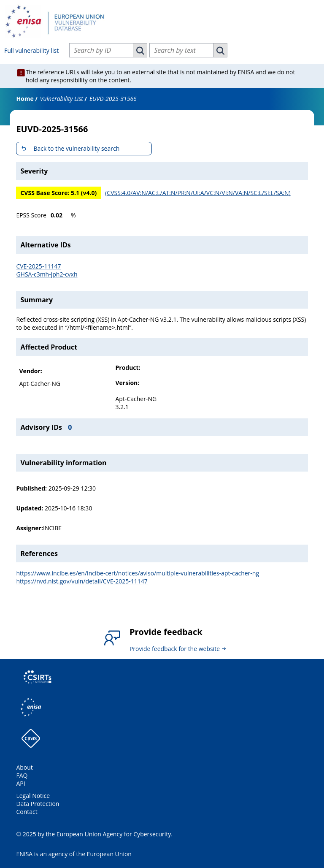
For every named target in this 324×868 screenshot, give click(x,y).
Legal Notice (33, 796)
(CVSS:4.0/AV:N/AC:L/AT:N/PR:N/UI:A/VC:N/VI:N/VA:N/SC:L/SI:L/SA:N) (198, 193)
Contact (27, 812)
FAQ (22, 775)
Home (25, 99)
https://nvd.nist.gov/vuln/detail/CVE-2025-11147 (82, 581)
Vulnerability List (62, 99)
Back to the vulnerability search (76, 148)
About (24, 767)
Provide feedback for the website (175, 649)
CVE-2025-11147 (38, 266)
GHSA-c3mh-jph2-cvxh (47, 274)
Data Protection (38, 804)
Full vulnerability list (31, 50)
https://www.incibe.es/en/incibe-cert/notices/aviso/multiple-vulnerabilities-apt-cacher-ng (138, 573)
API (20, 783)
